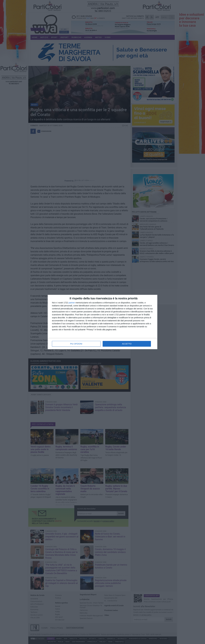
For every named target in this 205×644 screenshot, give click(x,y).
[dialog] (102, 322)
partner (72, 303)
